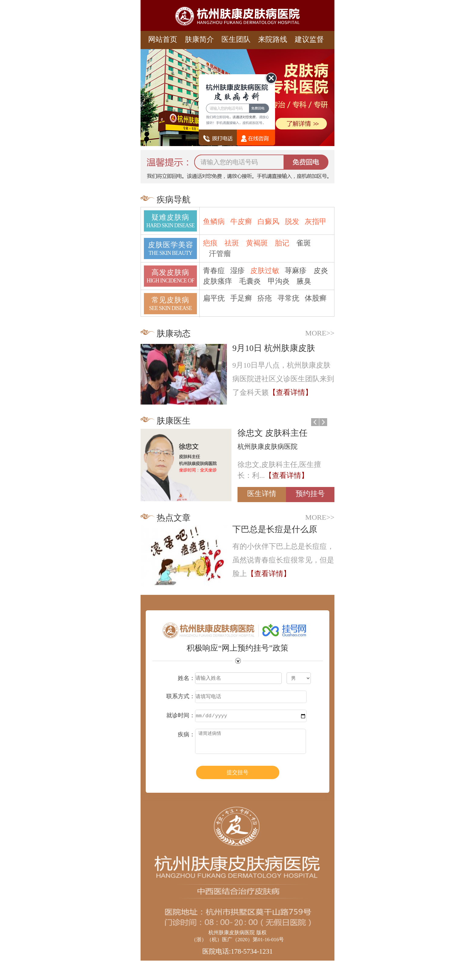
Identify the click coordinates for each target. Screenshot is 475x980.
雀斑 (304, 243)
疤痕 (210, 243)
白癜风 (268, 222)
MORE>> (320, 333)
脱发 (292, 222)
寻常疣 (288, 298)
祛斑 (232, 243)
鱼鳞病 (214, 222)
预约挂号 (310, 494)
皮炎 (321, 271)
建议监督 (309, 39)
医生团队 (236, 39)
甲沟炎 (279, 281)
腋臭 (304, 281)
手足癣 (241, 298)
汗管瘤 (220, 254)
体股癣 (316, 298)
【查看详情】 (291, 392)
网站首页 (163, 39)
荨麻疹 (296, 271)
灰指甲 (316, 222)
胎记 (282, 243)
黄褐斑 (257, 243)
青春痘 (214, 271)
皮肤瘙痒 (218, 281)
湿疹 (237, 271)
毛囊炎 (250, 281)
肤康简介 (199, 39)
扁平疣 (214, 298)
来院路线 (273, 39)
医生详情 (262, 494)
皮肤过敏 (265, 271)
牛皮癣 (241, 222)
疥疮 (265, 298)
